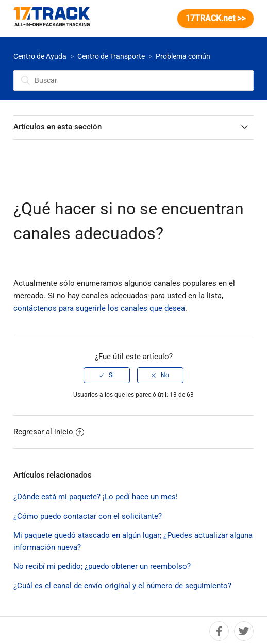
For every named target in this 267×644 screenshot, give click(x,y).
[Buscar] (133, 80)
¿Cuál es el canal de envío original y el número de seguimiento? (122, 586)
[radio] (107, 375)
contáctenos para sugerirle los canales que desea (99, 308)
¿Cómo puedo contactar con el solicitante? (88, 516)
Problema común (183, 56)
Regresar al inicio (49, 432)
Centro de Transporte (111, 56)
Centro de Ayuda (40, 56)
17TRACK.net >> (215, 18)
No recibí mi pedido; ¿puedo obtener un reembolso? (102, 566)
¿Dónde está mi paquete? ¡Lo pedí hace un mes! (96, 497)
